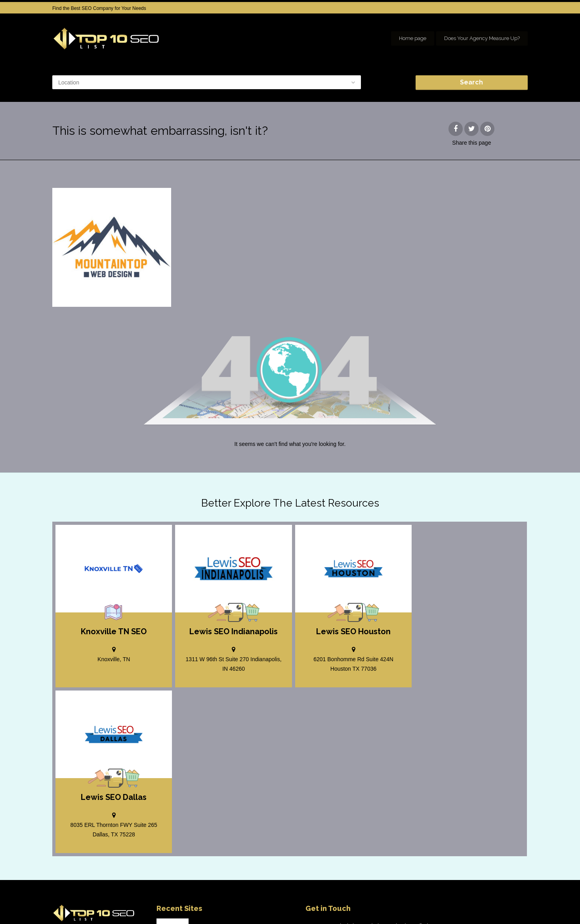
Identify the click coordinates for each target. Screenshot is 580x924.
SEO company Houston (466, 904)
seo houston (515, 904)
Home (371, 904)
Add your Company (409, 904)
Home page (413, 38)
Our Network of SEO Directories (494, 912)
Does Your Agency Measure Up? (482, 38)
